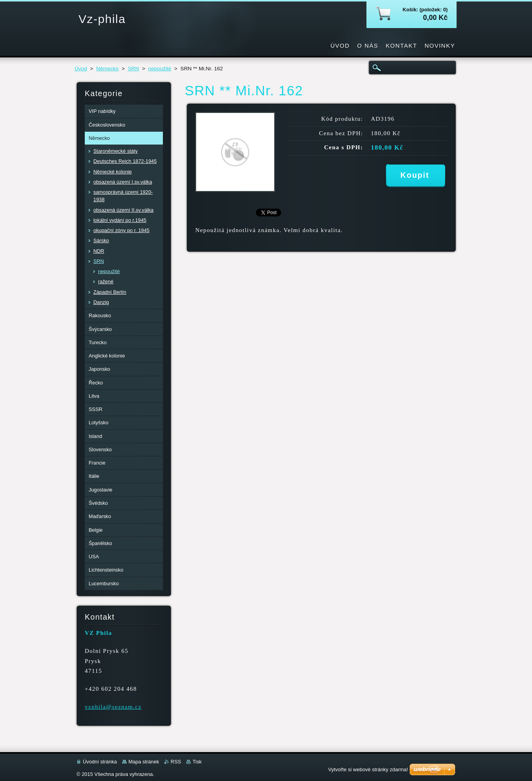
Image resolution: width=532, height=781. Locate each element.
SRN (133, 69)
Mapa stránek (144, 762)
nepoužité (160, 69)
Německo (107, 69)
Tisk (197, 762)
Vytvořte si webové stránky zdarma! (368, 769)
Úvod (81, 69)
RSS (176, 762)
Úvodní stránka (100, 762)
